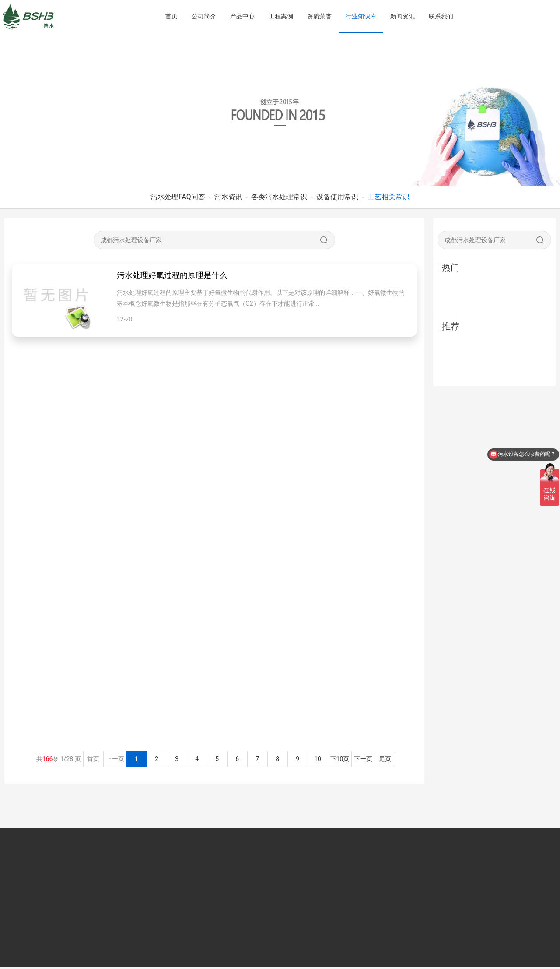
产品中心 (242, 16)
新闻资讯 (402, 16)
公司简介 (204, 16)
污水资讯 (228, 197)
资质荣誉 (319, 16)
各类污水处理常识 (279, 197)
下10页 (340, 761)
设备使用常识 (337, 197)
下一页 (363, 761)
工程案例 (281, 16)
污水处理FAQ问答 (178, 197)
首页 (171, 16)
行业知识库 (361, 16)
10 (318, 761)
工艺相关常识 (388, 197)
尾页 (385, 761)
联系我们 (441, 16)
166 (48, 761)
